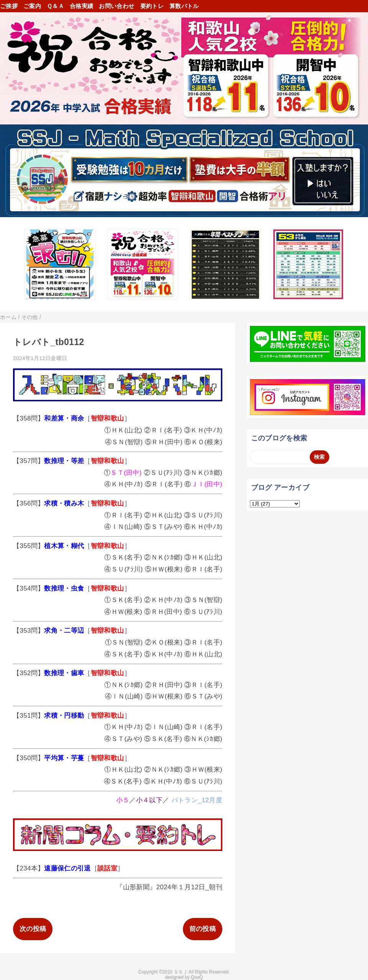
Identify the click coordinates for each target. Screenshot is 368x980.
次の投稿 (33, 929)
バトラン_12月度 (197, 800)
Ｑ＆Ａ (55, 6)
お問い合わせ (117, 6)
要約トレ (152, 6)
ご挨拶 (9, 6)
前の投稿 (203, 929)
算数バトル (184, 6)
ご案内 (32, 6)
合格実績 (81, 6)
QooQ (197, 977)
